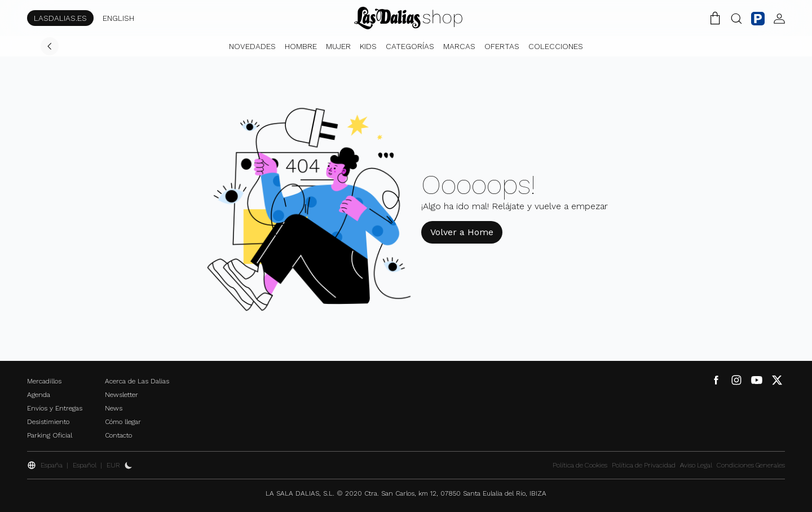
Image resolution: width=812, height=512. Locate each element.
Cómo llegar (123, 422)
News (114, 408)
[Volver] (50, 46)
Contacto (118, 435)
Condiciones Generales (751, 465)
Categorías (410, 46)
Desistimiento (48, 422)
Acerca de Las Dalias (137, 381)
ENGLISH (118, 18)
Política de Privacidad (644, 465)
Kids (368, 46)
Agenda (39, 395)
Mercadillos (44, 381)
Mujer (338, 46)
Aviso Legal (696, 465)
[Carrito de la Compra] (715, 18)
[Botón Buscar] (736, 18)
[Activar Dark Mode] (129, 465)
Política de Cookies (580, 465)
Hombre (301, 46)
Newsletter (122, 395)
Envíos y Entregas (55, 408)
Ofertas (502, 46)
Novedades (252, 46)
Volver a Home (462, 232)
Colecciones (556, 46)
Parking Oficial (50, 435)
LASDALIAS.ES (60, 18)
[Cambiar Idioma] (408, 18)
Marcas (459, 46)
